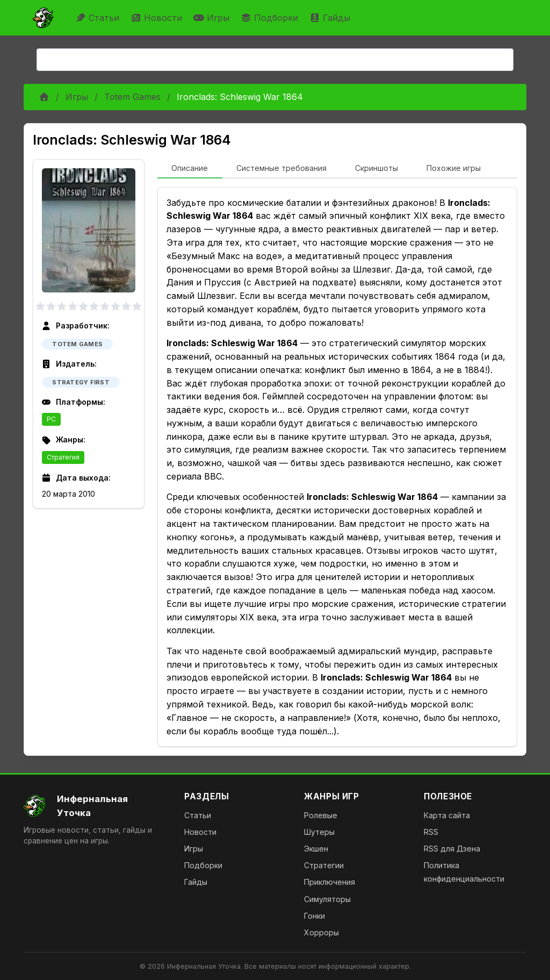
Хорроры (321, 932)
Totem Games (132, 97)
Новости (158, 18)
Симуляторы (327, 899)
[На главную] (95, 806)
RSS (431, 832)
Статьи (99, 18)
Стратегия (63, 457)
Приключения (330, 882)
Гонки (314, 916)
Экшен (316, 849)
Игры (213, 18)
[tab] (190, 169)
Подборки (271, 18)
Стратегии (324, 865)
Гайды (331, 18)
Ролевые (321, 815)
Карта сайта (447, 815)
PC (51, 419)
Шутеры (319, 832)
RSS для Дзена (452, 849)
